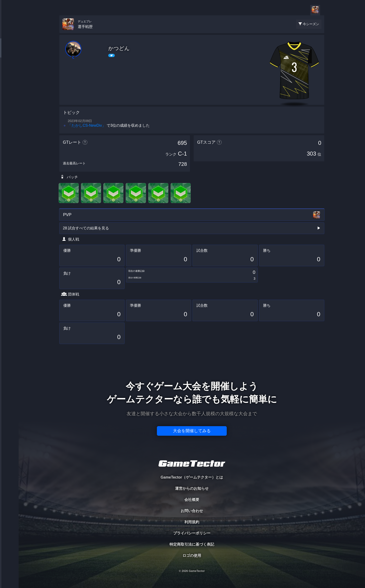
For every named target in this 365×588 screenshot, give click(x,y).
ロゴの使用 (192, 556)
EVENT (9, 109)
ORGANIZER (9, 71)
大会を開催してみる (192, 431)
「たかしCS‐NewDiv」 (87, 125)
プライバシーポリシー (192, 533)
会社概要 (192, 500)
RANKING (9, 90)
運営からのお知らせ (192, 488)
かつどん (119, 48)
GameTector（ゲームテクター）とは (192, 477)
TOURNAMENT (9, 33)
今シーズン (311, 24)
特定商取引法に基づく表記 (192, 544)
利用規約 (192, 522)
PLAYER (9, 52)
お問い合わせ (192, 511)
